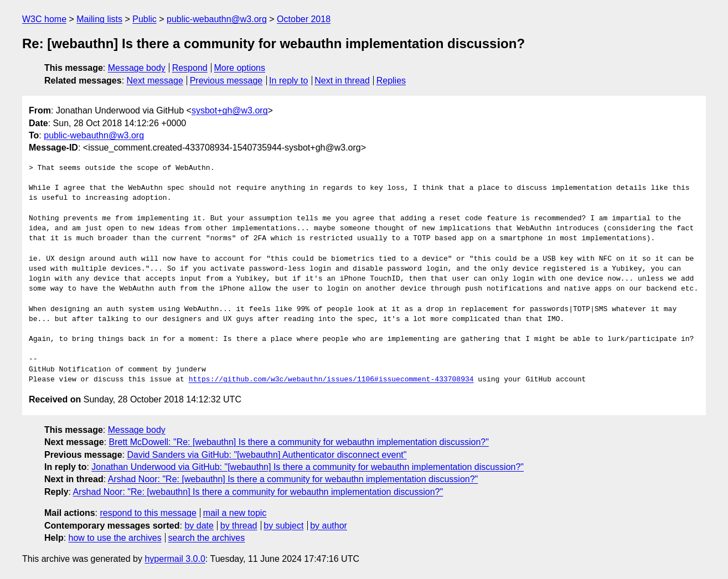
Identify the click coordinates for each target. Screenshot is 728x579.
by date (199, 526)
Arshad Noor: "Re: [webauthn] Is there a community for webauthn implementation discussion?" (293, 479)
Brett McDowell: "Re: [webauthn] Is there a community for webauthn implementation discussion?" (299, 442)
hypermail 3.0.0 (175, 559)
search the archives (207, 538)
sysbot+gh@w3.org (230, 110)
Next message (155, 81)
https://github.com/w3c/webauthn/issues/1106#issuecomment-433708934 (331, 380)
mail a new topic (235, 513)
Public (144, 19)
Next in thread (342, 81)
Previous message (226, 81)
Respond (190, 68)
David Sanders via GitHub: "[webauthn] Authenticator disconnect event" (267, 455)
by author (329, 526)
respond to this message (148, 513)
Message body (137, 68)
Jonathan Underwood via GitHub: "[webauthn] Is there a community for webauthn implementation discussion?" (308, 467)
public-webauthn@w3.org (217, 19)
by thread (239, 526)
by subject (283, 526)
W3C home (44, 19)
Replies (391, 81)
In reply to (288, 81)
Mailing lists (99, 19)
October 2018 (304, 19)
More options (240, 68)
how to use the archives (115, 538)
